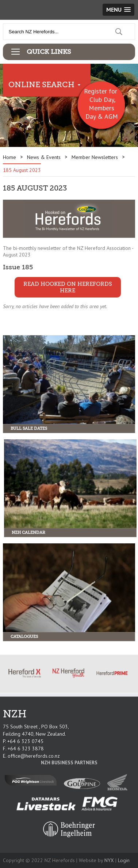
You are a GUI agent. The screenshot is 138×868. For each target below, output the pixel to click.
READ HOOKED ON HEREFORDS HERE (68, 287)
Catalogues (24, 637)
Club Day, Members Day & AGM (102, 108)
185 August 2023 (22, 170)
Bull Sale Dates (29, 429)
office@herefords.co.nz (34, 756)
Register (95, 91)
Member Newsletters (95, 157)
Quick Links (49, 52)
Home (9, 157)
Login (124, 860)
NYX (109, 860)
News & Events (44, 157)
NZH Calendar (28, 533)
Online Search (41, 85)
